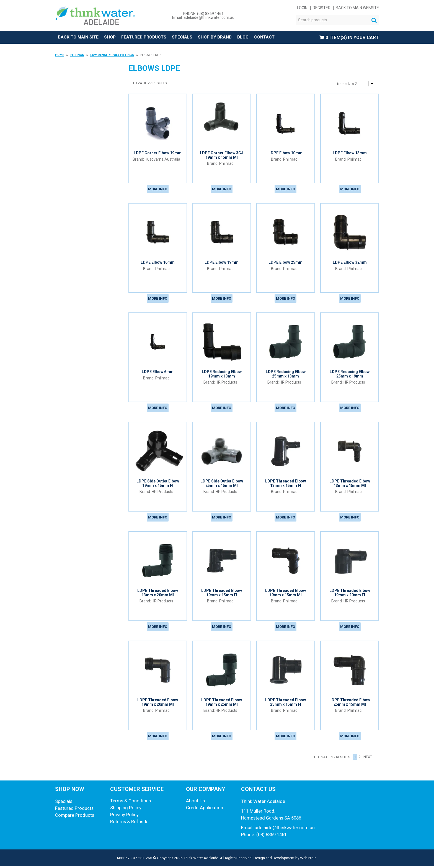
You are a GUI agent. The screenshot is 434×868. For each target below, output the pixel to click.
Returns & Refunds (129, 823)
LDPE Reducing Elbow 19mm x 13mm (222, 375)
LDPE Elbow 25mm (286, 263)
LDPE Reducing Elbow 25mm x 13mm (286, 375)
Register (322, 8)
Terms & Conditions (131, 803)
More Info (158, 190)
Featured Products (149, 37)
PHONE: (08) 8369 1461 (203, 14)
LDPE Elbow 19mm (222, 263)
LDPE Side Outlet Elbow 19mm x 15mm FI (158, 484)
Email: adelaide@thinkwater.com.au (203, 17)
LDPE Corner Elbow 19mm (158, 153)
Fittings (77, 55)
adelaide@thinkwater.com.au (285, 830)
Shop (113, 37)
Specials (190, 37)
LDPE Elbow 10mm (286, 153)
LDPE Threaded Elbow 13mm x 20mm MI (158, 594)
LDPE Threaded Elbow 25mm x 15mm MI (350, 704)
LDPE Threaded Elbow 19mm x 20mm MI (158, 704)
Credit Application (205, 810)
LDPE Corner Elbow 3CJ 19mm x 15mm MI (222, 155)
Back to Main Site (80, 37)
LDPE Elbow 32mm (350, 263)
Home (60, 55)
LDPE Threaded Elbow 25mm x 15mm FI (286, 704)
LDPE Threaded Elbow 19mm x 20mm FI (350, 594)
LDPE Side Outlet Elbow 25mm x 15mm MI (222, 484)
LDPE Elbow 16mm (158, 263)
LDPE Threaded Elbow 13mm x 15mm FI (286, 484)
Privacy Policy (124, 816)
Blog (254, 37)
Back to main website (357, 8)
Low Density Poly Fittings (112, 55)
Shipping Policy (126, 810)
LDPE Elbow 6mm (158, 373)
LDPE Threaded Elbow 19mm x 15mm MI (286, 594)
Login (302, 8)
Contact (276, 37)
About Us (195, 803)
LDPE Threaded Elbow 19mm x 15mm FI (222, 594)
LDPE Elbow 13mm (350, 153)
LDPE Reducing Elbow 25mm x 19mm (350, 375)
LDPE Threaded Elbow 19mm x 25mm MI (222, 704)
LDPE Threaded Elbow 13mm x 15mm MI (350, 484)
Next (368, 759)
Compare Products (75, 817)
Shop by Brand (225, 37)
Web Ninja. (309, 860)
